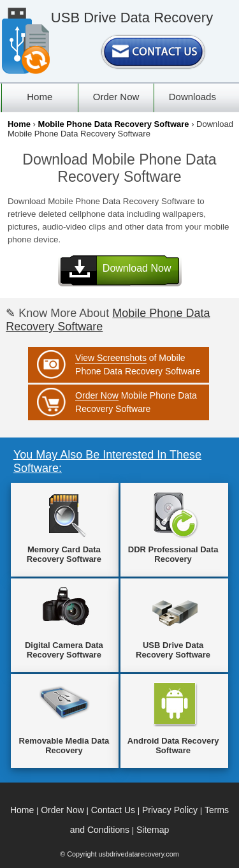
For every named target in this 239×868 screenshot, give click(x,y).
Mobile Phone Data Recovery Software (114, 124)
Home (19, 124)
